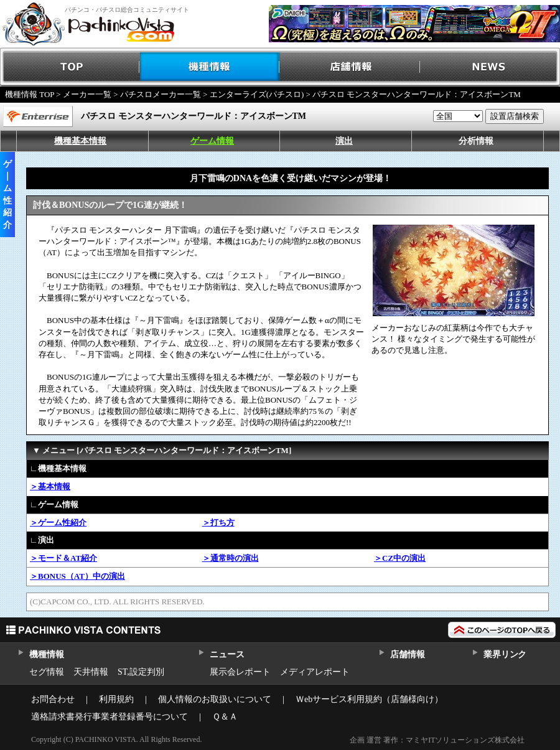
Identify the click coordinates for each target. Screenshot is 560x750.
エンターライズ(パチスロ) (257, 94)
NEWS (490, 67)
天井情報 (91, 672)
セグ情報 (47, 672)
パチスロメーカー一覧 (161, 94)
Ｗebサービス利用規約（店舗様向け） (369, 699)
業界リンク (505, 654)
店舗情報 (350, 67)
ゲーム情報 (212, 141)
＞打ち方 (218, 523)
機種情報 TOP (30, 94)
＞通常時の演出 (231, 558)
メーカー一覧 (87, 94)
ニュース (227, 654)
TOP (70, 67)
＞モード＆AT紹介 (63, 558)
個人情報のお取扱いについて (215, 699)
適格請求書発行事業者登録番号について (110, 717)
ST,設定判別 (141, 672)
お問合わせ (53, 699)
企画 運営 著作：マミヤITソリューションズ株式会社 (437, 740)
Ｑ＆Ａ (225, 717)
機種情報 (210, 67)
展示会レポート (240, 672)
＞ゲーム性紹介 (58, 523)
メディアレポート (315, 672)
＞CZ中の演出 (400, 558)
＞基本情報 (50, 486)
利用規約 (116, 699)
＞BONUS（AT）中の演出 (77, 576)
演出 (344, 141)
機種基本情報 (80, 141)
